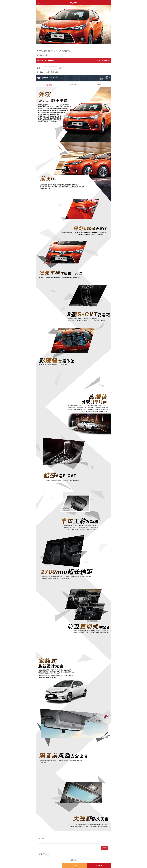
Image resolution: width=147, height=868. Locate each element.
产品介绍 (48, 85)
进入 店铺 (107, 78)
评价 (98, 85)
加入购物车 (74, 865)
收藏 (101, 79)
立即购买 (99, 865)
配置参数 (73, 85)
